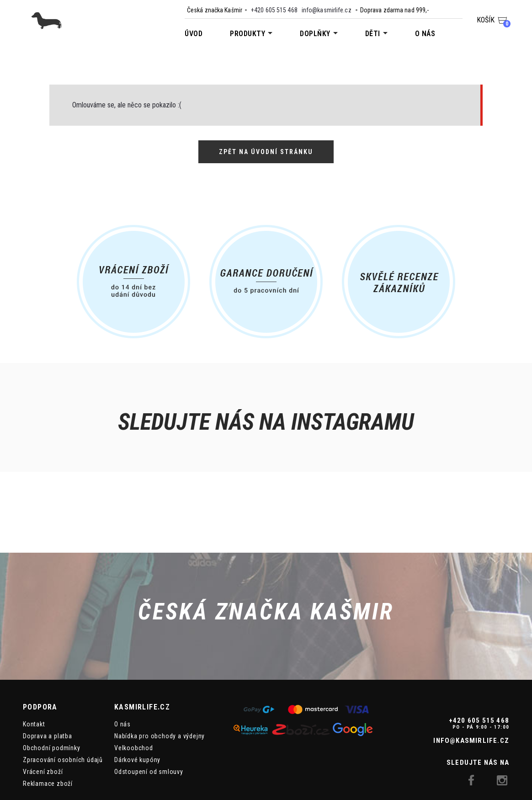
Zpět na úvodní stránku (266, 152)
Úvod (194, 34)
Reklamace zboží (48, 740)
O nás (425, 34)
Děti (373, 34)
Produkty (247, 34)
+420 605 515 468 (274, 10)
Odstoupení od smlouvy (149, 728)
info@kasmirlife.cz (327, 10)
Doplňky (315, 34)
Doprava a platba (48, 692)
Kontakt (34, 680)
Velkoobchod (134, 704)
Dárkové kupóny (137, 716)
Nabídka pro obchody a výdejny (160, 692)
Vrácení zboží (43, 728)
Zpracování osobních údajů (63, 716)
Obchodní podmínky (52, 704)
